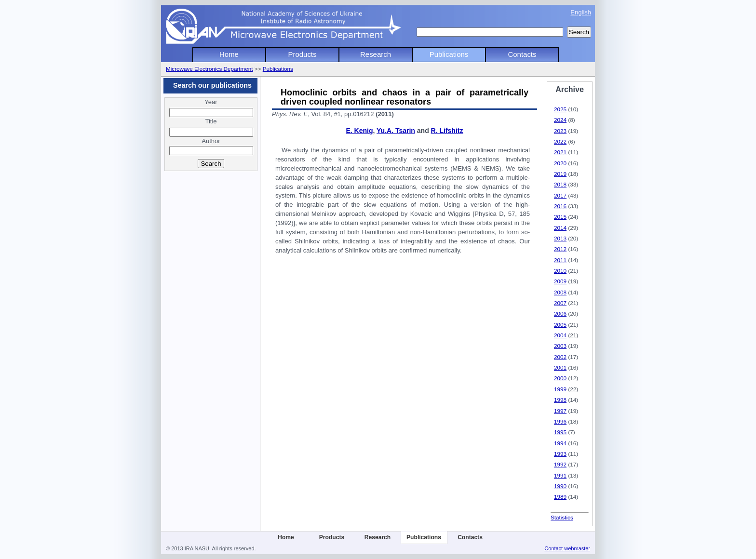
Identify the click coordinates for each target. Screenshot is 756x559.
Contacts (522, 54)
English (581, 12)
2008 (560, 292)
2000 (560, 378)
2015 (560, 217)
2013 (560, 238)
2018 (560, 184)
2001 (560, 367)
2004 (560, 335)
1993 (560, 454)
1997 (560, 411)
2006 (560, 313)
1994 (560, 443)
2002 (560, 357)
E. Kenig (360, 131)
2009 (560, 281)
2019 (560, 174)
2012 (560, 249)
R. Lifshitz (447, 131)
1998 (560, 400)
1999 (560, 389)
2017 (560, 195)
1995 (560, 432)
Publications (449, 54)
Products (303, 54)
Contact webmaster (567, 548)
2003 (560, 346)
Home (229, 54)
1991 (560, 475)
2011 (560, 260)
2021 (560, 152)
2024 (560, 120)
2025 (560, 109)
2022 (560, 141)
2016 (560, 206)
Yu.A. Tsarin (396, 131)
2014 (560, 228)
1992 (560, 464)
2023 (560, 131)
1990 (560, 486)
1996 (560, 421)
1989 (560, 497)
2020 (560, 163)
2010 (560, 271)
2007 (560, 303)
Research (376, 54)
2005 (560, 325)
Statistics (562, 517)
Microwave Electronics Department (209, 69)
